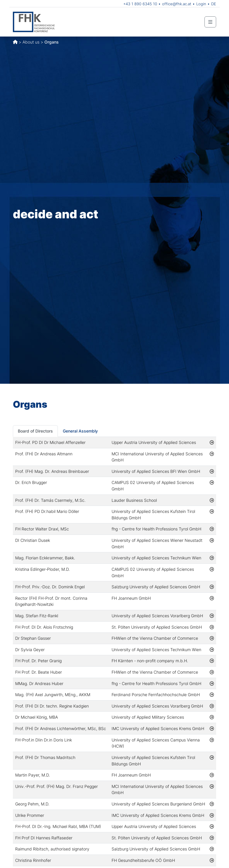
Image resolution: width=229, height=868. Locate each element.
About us (31, 42)
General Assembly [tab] (80, 431)
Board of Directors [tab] (35, 431)
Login (201, 4)
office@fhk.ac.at (177, 4)
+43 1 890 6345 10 (140, 4)
